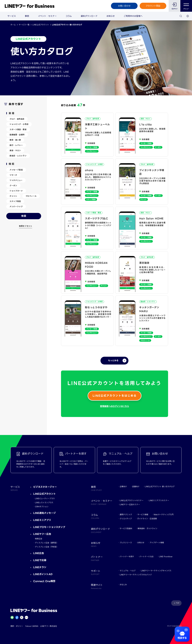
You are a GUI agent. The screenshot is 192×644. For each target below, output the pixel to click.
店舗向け (136, 486)
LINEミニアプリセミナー (159, 500)
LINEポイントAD (43, 574)
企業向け (123, 486)
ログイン (175, 9)
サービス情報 (143, 515)
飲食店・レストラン (18, 156)
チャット (13, 196)
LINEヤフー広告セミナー (130, 504)
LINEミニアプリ (42, 520)
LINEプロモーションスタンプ (49, 527)
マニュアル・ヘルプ (128, 571)
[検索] (181, 16)
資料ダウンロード (89, 16)
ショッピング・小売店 (19, 124)
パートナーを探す (127, 557)
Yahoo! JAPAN (32, 626)
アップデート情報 (157, 543)
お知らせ (111, 16)
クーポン (13, 186)
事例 (27, 16)
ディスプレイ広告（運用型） (47, 543)
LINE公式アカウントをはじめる (115, 396)
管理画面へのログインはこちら (115, 406)
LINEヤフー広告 (42, 534)
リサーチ (13, 175)
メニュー (186, 6)
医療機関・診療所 (17, 135)
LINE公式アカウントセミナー (132, 500)
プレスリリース (126, 543)
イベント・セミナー (47, 16)
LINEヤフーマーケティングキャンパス (156, 571)
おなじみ (123, 585)
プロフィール (31, 196)
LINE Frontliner (166, 557)
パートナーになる (146, 557)
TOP (178, 603)
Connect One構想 (44, 581)
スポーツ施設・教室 (18, 129)
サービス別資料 (126, 528)
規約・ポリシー (17, 626)
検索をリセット (26, 226)
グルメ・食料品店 (17, 119)
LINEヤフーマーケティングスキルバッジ (136, 575)
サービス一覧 (24, 25)
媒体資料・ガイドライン (147, 528)
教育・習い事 (15, 140)
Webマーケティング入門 (164, 515)
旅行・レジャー (16, 145)
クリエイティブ (126, 519)
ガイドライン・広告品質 (147, 519)
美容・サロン (15, 150)
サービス (12, 16)
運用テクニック (126, 515)
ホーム (13, 25)
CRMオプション (42, 507)
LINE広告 (39, 553)
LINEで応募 (40, 560)
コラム (69, 16)
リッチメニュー (16, 180)
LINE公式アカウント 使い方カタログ (160, 486)
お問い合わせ (124, 6)
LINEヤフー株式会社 (49, 626)
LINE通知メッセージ (44, 513)
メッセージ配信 (16, 170)
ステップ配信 (15, 201)
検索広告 (39, 539)
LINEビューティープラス (45, 498)
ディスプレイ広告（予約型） (47, 547)
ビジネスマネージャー (45, 487)
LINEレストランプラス (44, 503)
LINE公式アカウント (41, 25)
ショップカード (16, 191)
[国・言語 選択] (188, 16)
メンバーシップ (16, 207)
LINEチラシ (40, 567)
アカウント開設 (153, 6)
